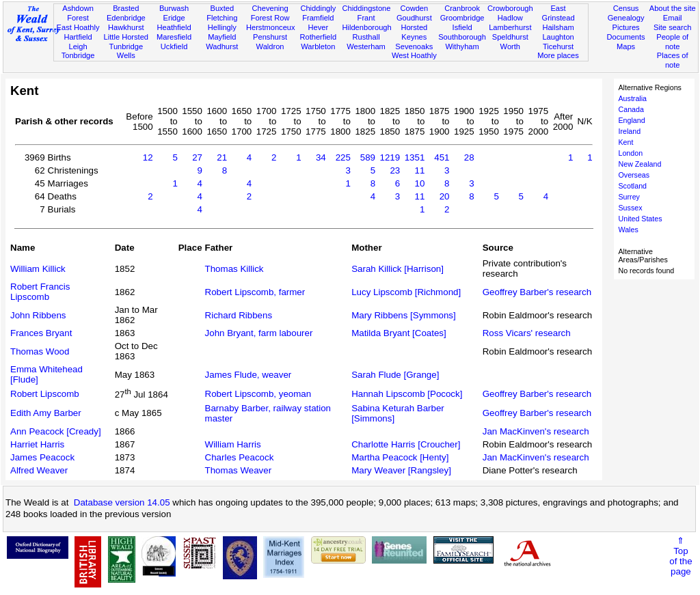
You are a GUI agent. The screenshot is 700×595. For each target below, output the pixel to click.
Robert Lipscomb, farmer (255, 292)
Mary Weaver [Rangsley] (401, 470)
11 (420, 170)
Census (626, 8)
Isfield (462, 27)
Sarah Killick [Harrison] (398, 269)
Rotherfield (318, 37)
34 (321, 157)
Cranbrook (462, 8)
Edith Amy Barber (46, 413)
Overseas (634, 175)
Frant (366, 18)
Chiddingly (318, 8)
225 (343, 157)
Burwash (174, 8)
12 (148, 157)
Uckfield (174, 46)
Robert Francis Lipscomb (40, 292)
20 (445, 196)
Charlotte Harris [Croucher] (406, 444)
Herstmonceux (271, 27)
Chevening (270, 8)
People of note (672, 42)
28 (469, 157)
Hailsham (558, 27)
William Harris (233, 444)
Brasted (126, 8)
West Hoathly (414, 55)
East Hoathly (78, 27)
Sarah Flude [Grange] (395, 375)
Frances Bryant (41, 333)
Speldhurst (510, 37)
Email (673, 18)
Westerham (366, 46)
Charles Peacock (240, 457)
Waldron (270, 46)
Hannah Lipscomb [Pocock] (407, 394)
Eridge (174, 18)
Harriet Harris (37, 444)
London (631, 153)
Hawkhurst (126, 27)
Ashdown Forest (78, 13)
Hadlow (510, 18)
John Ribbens (38, 315)
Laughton (558, 37)
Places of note (673, 60)
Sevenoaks (414, 46)
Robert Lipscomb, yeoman (258, 394)
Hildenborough (366, 27)
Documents (625, 37)
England (632, 120)
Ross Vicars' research (527, 333)
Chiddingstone (366, 8)
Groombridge (462, 18)
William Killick (38, 269)
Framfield (318, 18)
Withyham (462, 46)
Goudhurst (414, 18)
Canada (631, 109)
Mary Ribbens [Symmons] (404, 315)
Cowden (414, 8)
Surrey (629, 197)
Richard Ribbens (239, 315)
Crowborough (510, 8)
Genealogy (626, 18)
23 (395, 170)
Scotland (633, 186)
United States (641, 219)
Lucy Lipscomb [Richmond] (406, 292)
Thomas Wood (40, 351)
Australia (633, 98)
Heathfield (174, 27)
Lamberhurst (510, 27)
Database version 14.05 (122, 502)
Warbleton (318, 46)
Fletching (222, 18)
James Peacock (42, 457)
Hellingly (222, 27)
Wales (629, 230)
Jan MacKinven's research (536, 431)
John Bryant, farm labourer (259, 333)
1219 (390, 157)
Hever (319, 27)
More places (558, 55)
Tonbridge (78, 55)
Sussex (631, 208)
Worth (510, 46)
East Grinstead (558, 13)
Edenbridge (126, 18)
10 (420, 183)
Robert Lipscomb (45, 394)
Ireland (630, 131)
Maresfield (174, 37)
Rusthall (366, 37)
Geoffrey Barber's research (537, 292)
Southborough (462, 37)
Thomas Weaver (239, 470)
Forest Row (270, 18)
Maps (626, 46)
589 (368, 157)
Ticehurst (558, 46)
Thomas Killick (234, 269)
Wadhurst (222, 46)
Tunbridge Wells (126, 51)
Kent (626, 142)
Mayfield (222, 37)
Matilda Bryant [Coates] (399, 333)
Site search (673, 27)
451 (442, 157)
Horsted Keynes (414, 32)
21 (222, 157)
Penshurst (270, 37)
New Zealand (640, 164)
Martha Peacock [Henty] (400, 457)
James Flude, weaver (248, 375)
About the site (673, 8)
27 (197, 157)
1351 (415, 157)
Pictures (626, 27)
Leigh (78, 46)
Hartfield (78, 37)
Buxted (223, 8)
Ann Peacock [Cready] (56, 431)
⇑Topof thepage (681, 556)
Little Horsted (126, 37)
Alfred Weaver (39, 470)
